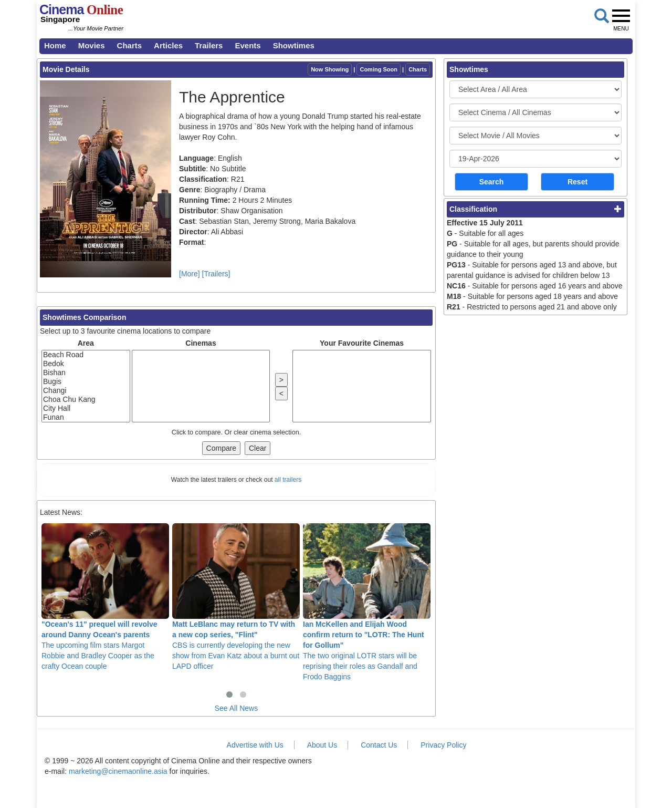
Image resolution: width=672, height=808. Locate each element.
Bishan (86, 373)
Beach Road (86, 355)
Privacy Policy (443, 745)
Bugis (86, 382)
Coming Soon (379, 69)
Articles (168, 45)
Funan (86, 417)
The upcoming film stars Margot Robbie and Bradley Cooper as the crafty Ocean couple (105, 597)
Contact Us (379, 745)
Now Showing (330, 69)
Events (248, 45)
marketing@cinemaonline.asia (118, 771)
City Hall (86, 408)
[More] (190, 274)
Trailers (209, 45)
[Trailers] (216, 274)
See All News (236, 708)
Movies (92, 45)
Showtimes (294, 45)
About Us (322, 745)
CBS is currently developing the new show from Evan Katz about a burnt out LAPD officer (236, 597)
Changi (86, 391)
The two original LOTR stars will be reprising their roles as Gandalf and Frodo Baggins (367, 602)
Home (55, 45)
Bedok (86, 364)
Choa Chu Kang (86, 400)
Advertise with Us (255, 745)
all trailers (288, 480)
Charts (130, 45)
